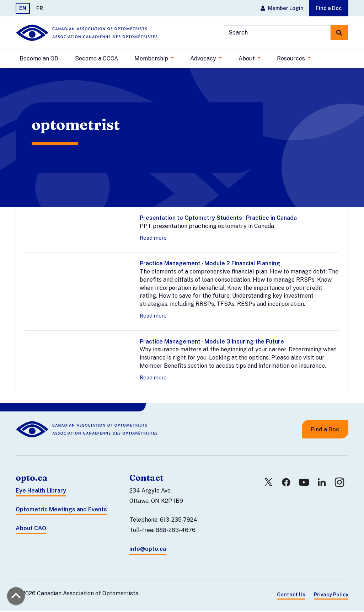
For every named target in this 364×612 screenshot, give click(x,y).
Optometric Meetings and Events (61, 511)
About (247, 58)
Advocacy (204, 58)
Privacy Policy (331, 596)
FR (40, 8)
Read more (153, 239)
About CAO (31, 530)
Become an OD (39, 58)
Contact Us (291, 596)
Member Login (282, 8)
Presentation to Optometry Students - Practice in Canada (218, 219)
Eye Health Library (41, 492)
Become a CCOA (97, 58)
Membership (152, 58)
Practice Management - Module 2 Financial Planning (210, 265)
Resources (292, 58)
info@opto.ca (148, 550)
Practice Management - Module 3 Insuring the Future (212, 343)
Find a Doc (329, 8)
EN (23, 8)
